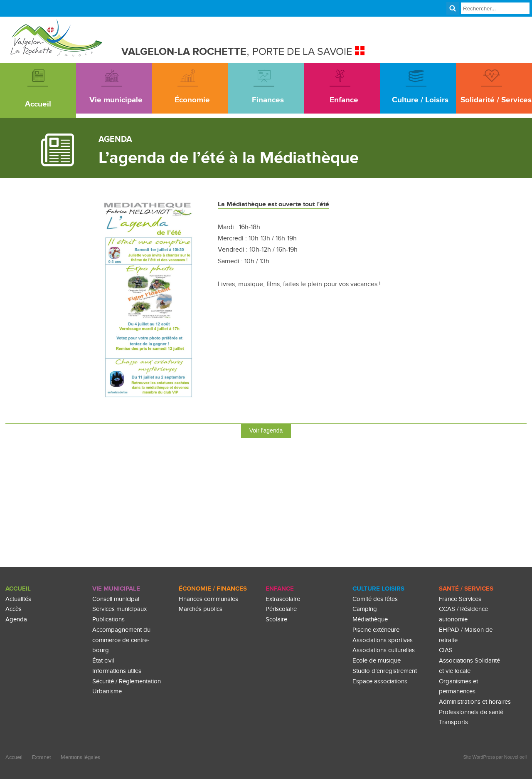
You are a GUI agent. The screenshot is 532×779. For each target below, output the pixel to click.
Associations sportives (383, 640)
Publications (108, 619)
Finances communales (208, 599)
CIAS (446, 650)
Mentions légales (80, 758)
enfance (280, 589)
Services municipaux (119, 610)
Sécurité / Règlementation (127, 681)
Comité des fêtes (375, 599)
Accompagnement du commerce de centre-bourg (121, 640)
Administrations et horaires (475, 702)
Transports (453, 723)
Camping (365, 610)
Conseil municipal (116, 599)
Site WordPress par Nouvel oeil (495, 757)
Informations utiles (117, 671)
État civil (103, 661)
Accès (14, 610)
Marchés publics (201, 610)
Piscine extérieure (376, 630)
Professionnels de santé (471, 712)
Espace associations (380, 681)
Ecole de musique (377, 661)
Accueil (18, 589)
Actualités (18, 599)
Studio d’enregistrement (385, 671)
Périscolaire (281, 610)
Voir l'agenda (266, 430)
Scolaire (276, 619)
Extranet (42, 758)
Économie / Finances (213, 589)
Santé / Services (466, 589)
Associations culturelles (384, 650)
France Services (460, 599)
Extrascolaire (283, 599)
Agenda (16, 619)
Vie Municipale (116, 589)
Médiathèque (370, 619)
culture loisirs (378, 589)
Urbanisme (107, 691)
